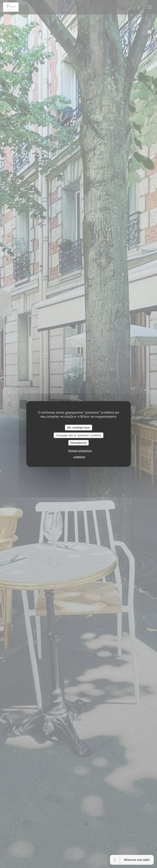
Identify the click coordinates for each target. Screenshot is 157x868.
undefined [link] (79, 457)
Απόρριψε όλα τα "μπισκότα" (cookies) (79, 435)
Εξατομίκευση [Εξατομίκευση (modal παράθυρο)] (79, 443)
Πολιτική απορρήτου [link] (80, 450)
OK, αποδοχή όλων (78, 428)
